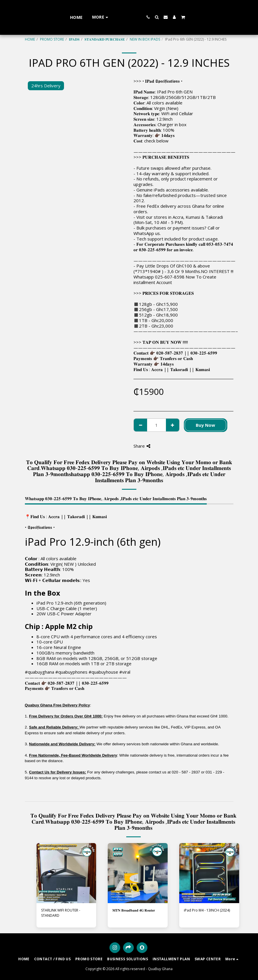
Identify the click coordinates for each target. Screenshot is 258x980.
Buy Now (205, 425)
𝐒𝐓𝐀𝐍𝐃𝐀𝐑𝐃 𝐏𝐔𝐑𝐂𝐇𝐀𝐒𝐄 (105, 39)
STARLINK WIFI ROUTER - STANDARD (61, 913)
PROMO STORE (52, 39)
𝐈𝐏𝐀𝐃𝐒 (74, 39)
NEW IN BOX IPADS (145, 39)
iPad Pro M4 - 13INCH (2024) (207, 910)
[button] (165, 17)
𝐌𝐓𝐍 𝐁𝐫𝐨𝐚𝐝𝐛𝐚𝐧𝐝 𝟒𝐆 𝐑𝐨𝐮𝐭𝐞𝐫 (134, 910)
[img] (66, 873)
